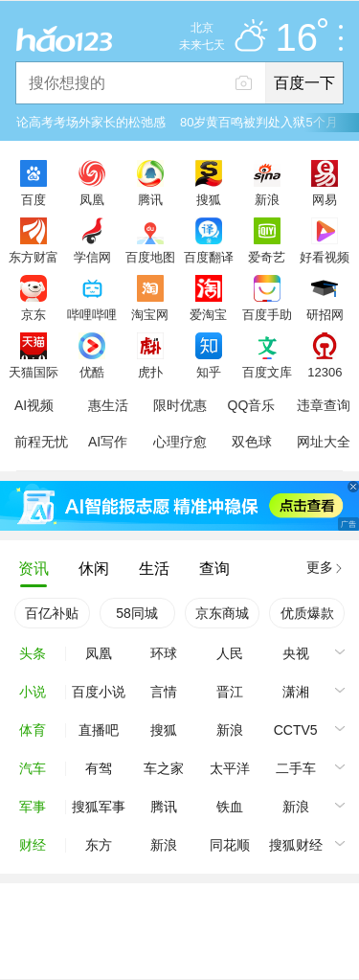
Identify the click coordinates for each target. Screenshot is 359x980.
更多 (320, 567)
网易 (325, 199)
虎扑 (150, 372)
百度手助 (267, 314)
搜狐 (209, 199)
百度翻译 (209, 257)
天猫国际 (34, 372)
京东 (34, 314)
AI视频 (34, 405)
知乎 (209, 372)
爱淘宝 (208, 314)
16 (302, 38)
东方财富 (34, 257)
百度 (34, 199)
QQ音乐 (252, 405)
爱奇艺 (267, 257)
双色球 (252, 442)
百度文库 (267, 372)
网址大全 (324, 442)
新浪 (267, 199)
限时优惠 (180, 405)
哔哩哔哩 (92, 314)
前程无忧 (41, 442)
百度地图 (150, 257)
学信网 (92, 257)
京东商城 (222, 613)
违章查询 (324, 405)
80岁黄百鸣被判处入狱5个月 (259, 122)
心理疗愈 (180, 442)
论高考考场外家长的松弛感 (91, 122)
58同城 (137, 613)
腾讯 (150, 199)
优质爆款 (307, 613)
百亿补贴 (52, 613)
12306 (325, 372)
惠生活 (108, 405)
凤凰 (92, 199)
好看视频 (325, 257)
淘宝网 (150, 314)
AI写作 (108, 442)
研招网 (325, 314)
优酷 (92, 372)
